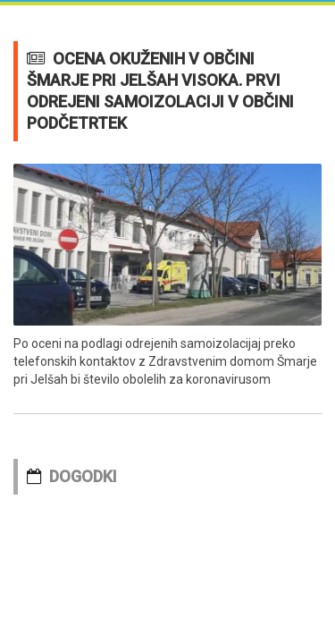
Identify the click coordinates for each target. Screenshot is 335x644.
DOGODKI (83, 476)
